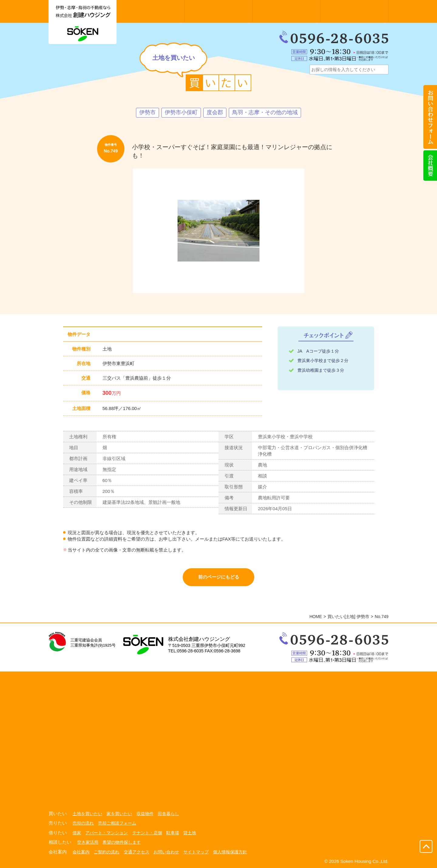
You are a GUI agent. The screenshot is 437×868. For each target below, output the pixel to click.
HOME (316, 617)
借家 (77, 832)
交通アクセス (137, 851)
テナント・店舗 (147, 832)
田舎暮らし (168, 814)
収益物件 (145, 814)
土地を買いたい (87, 814)
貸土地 (190, 832)
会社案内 (81, 851)
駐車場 (173, 832)
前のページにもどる (219, 577)
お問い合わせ (166, 851)
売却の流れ (83, 823)
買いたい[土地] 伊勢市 (348, 617)
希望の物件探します (122, 842)
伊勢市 (147, 113)
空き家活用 (88, 842)
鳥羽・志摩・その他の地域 (265, 113)
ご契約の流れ (107, 851)
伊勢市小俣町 (181, 113)
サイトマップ (196, 851)
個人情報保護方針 (230, 851)
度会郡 (215, 113)
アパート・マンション (107, 832)
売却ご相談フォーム (117, 823)
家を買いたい (119, 814)
